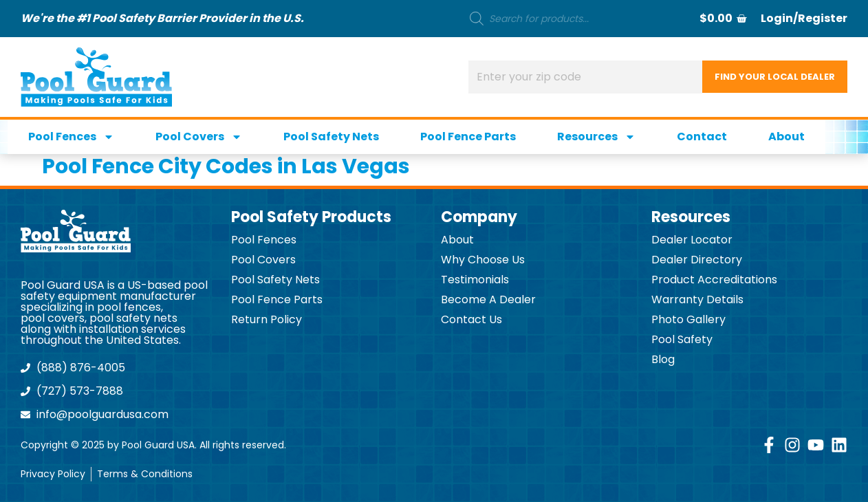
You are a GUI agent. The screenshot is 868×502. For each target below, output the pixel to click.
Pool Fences (71, 137)
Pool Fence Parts (468, 137)
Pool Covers (199, 137)
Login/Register (804, 18)
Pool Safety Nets (331, 137)
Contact (702, 137)
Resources (596, 137)
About (786, 137)
